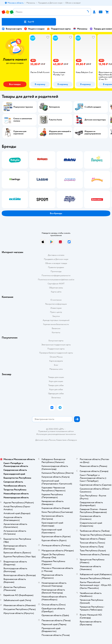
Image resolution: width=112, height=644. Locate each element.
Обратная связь (56, 288)
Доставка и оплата (56, 255)
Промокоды (56, 271)
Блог (56, 365)
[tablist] (56, 61)
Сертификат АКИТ (56, 284)
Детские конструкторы (95, 120)
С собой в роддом (93, 107)
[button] (29, 22)
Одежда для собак (56, 394)
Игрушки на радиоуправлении (93, 133)
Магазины (80, 29)
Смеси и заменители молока (23, 120)
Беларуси (73, 440)
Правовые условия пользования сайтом (56, 431)
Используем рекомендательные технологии (56, 434)
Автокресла (54, 107)
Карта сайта (56, 292)
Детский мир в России (45, 440)
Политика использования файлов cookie (56, 280)
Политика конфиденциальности (56, 275)
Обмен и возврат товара (56, 263)
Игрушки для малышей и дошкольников (60, 133)
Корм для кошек (56, 381)
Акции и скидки (34, 29)
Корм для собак (56, 389)
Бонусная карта (12, 29)
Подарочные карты (59, 29)
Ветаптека (56, 398)
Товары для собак (56, 385)
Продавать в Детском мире (56, 259)
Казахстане (61, 440)
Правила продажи (56, 267)
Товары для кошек (56, 377)
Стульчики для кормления (20, 133)
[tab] (39, 61)
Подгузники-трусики (23, 107)
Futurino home (55, 120)
